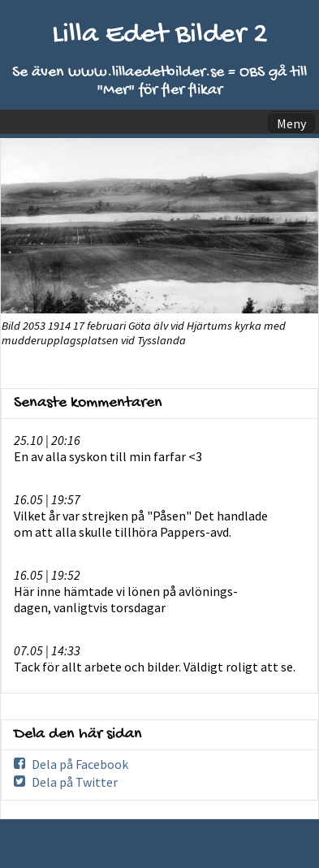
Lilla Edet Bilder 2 (160, 35)
